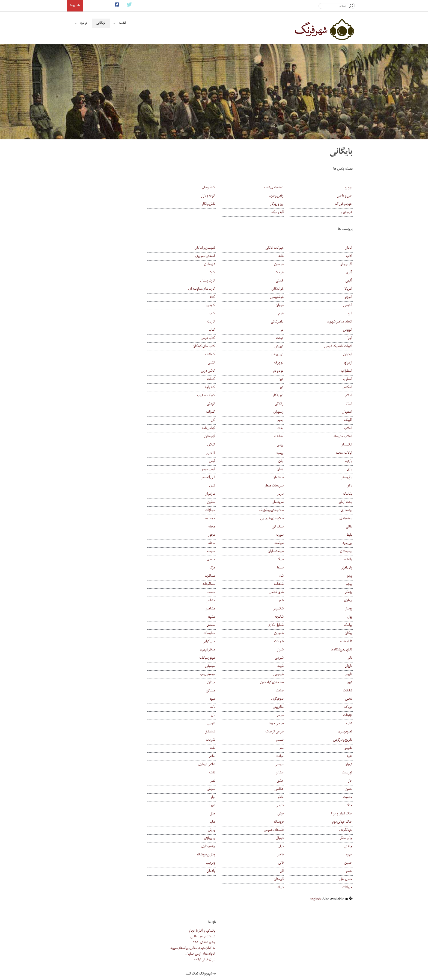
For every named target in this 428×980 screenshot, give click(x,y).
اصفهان (347, 412)
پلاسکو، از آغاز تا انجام (133, 157)
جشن (349, 789)
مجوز (228, 535)
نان (229, 716)
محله (228, 543)
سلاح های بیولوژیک (279, 511)
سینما (289, 568)
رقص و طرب (284, 196)
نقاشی (228, 757)
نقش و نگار (225, 204)
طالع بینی (286, 707)
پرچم (349, 584)
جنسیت (347, 798)
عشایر (288, 773)
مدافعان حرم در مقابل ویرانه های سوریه (124, 174)
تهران (348, 765)
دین (289, 379)
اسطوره (348, 379)
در (290, 330)
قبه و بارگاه (286, 212)
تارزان (348, 666)
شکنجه (287, 617)
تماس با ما (289, 970)
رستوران (287, 412)
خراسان (287, 265)
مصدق (227, 625)
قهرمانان (226, 265)
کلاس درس (224, 371)
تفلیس (348, 748)
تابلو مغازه (346, 642)
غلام (289, 798)
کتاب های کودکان (220, 347)
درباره (81, 23)
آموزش (348, 297)
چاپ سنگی (345, 839)
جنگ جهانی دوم (342, 822)
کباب (228, 314)
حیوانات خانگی (283, 248)
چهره (349, 855)
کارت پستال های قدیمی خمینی (212, 936)
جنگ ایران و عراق (341, 814)
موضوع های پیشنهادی (282, 953)
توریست (347, 773)
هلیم (228, 822)
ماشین (228, 502)
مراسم (228, 560)
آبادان (348, 248)
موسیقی (227, 666)
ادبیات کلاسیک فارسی (338, 347)
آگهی (349, 281)
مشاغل (227, 601)
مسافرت (226, 576)
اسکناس (347, 388)
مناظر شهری (224, 650)
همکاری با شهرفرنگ (283, 947)
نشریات (227, 740)
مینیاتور (227, 691)
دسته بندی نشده (282, 188)
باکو (350, 486)
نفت (229, 748)
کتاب (228, 330)
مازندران (226, 494)
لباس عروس (224, 470)
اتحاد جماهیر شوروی (340, 322)
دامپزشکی (286, 322)
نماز (229, 781)
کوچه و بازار (225, 196)
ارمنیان (348, 355)
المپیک (348, 420)
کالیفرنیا (227, 306)
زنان (289, 461)
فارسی (288, 806)
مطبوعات (226, 634)
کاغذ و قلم (225, 188)
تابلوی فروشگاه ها (341, 650)
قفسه (119, 23)
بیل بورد (347, 543)
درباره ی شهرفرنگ (284, 942)
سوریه (288, 535)
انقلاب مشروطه (343, 437)
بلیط (349, 535)
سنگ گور (286, 527)
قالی (289, 863)
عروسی (287, 765)
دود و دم (287, 371)
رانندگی (287, 404)
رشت (289, 429)
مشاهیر (227, 609)
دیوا (289, 388)
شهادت (287, 642)
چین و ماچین (344, 196)
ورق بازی (226, 839)
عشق (288, 781)
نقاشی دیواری (223, 765)
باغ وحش (347, 478)
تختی (349, 699)
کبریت (228, 322)
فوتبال (288, 839)
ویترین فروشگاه (222, 855)
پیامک (348, 625)
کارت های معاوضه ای (218, 289)
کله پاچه (226, 388)
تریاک (348, 707)
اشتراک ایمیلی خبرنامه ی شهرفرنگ (161, 936)
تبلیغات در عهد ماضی (134, 162)
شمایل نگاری (284, 625)
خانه (289, 256)
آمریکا (348, 289)
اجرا (350, 338)
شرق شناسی (285, 593)
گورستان (226, 437)
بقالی (349, 527)
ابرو (350, 314)
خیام (289, 314)
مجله (228, 527)
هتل (229, 814)
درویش (287, 347)
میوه (229, 699)
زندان (288, 470)
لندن (229, 486)
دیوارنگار (286, 396)
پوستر (349, 609)
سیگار (288, 560)
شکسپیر (287, 609)
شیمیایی (287, 675)
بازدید (349, 461)
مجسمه (227, 519)
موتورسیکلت (224, 658)
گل (230, 420)
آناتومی (348, 306)
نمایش (227, 789)
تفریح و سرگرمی (343, 740)
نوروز (228, 806)
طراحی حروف (284, 724)
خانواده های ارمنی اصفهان (131, 180)
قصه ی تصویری (222, 256)
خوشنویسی (285, 297)
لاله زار (227, 453)
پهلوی (348, 601)
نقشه (228, 773)
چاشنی (348, 847)
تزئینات (348, 716)
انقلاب (348, 429)
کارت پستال (224, 281)
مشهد (228, 617)
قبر (290, 871)
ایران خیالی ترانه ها (135, 185)
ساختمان (286, 478)
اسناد (349, 404)
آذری (349, 273)
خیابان (288, 306)
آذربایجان (346, 265)
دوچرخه (287, 363)
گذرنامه (227, 412)
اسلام (349, 396)
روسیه (288, 453)
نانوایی (228, 724)
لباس (228, 461)
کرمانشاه (226, 355)
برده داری (346, 511)
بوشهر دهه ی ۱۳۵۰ (135, 168)
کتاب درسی (224, 338)
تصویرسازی (345, 732)
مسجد (227, 593)
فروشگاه (287, 822)
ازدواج (348, 363)
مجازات (227, 511)
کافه (229, 297)
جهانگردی (346, 830)
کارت (228, 273)
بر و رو (349, 188)
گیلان (228, 445)
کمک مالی (289, 965)
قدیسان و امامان (221, 248)
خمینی (288, 281)
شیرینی (287, 658)
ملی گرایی (225, 642)
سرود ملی (286, 502)
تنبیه (349, 757)
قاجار (289, 855)
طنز (290, 748)
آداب (349, 256)
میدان (228, 683)
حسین (348, 863)
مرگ (229, 568)
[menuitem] (315, 900)
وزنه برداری (225, 847)
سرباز (289, 494)
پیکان (348, 634)
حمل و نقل (346, 880)
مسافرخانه (225, 584)
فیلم (289, 847)
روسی (288, 445)
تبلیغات (347, 691)
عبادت (288, 757)
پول (350, 617)
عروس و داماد (219, 942)
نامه (229, 707)
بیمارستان (346, 552)
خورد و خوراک (344, 204)
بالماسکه (347, 494)
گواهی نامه (225, 429)
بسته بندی (346, 519)
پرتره (349, 576)
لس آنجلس (224, 478)
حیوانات (347, 888)
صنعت (288, 691)
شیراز (289, 650)
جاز (350, 781)
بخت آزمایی (345, 502)
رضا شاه (287, 437)
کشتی (228, 363)
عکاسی (287, 789)
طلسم (288, 740)
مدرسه (227, 552)
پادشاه (348, 560)
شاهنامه (287, 584)
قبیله (289, 888)
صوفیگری (286, 699)
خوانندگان (286, 289)
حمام (349, 871)
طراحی (288, 716)
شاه (290, 576)
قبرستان (287, 880)
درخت (288, 338)
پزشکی (348, 593)
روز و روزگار (285, 204)
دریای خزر (286, 355)
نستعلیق (226, 732)
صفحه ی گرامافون (280, 683)
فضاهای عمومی (282, 830)
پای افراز (347, 568)
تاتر (350, 658)
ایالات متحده (344, 453)
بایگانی (101, 23)
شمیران (287, 634)
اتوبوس (348, 330)
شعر (289, 601)
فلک (224, 947)
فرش (289, 814)
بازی (349, 470)
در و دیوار (346, 212)
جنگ (349, 806)
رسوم (289, 420)
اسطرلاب (347, 371)
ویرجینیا (227, 863)
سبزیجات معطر (282, 486)
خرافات (287, 273)
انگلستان (346, 445)
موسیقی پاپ (224, 675)
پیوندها (291, 959)
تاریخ (349, 675)
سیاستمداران (284, 552)
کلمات (227, 379)
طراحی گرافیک (283, 732)
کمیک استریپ (222, 396)
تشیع (349, 724)
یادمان (227, 871)
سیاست (287, 543)
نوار (229, 798)
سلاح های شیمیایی (280, 519)
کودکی (227, 404)
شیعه (289, 666)
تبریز (349, 683)
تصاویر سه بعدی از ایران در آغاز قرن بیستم (214, 962)
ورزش (228, 830)
